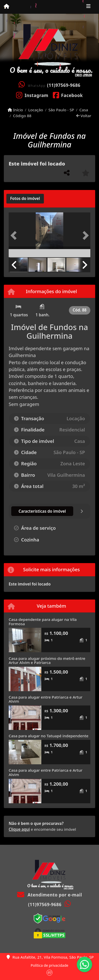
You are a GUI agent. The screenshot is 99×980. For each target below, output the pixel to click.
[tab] (25, 199)
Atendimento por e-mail (50, 895)
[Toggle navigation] (88, 7)
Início (15, 110)
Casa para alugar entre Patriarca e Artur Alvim (46, 699)
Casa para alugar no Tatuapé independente (48, 736)
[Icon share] (32, 95)
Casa (84, 110)
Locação (36, 110)
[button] (15, 235)
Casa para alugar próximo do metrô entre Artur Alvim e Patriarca (47, 661)
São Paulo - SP (61, 110)
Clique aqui (19, 829)
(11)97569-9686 (64, 85)
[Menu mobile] (7, 7)
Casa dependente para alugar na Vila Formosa (43, 622)
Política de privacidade (49, 965)
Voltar (84, 116)
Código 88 (22, 116)
